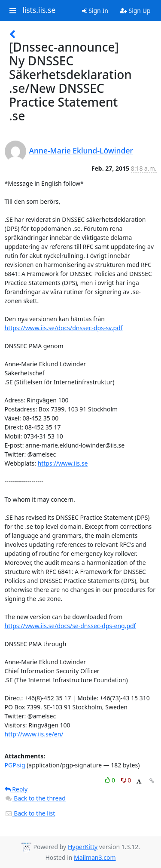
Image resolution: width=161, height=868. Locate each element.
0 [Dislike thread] (126, 780)
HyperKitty (83, 847)
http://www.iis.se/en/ (34, 734)
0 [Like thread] (111, 780)
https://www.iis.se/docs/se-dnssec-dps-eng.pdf (70, 626)
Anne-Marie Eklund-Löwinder (81, 150)
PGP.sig (15, 765)
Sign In (95, 11)
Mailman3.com (95, 857)
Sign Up (135, 11)
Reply (16, 789)
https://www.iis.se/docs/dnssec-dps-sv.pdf (64, 328)
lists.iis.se (39, 10)
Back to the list (30, 813)
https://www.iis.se (63, 463)
